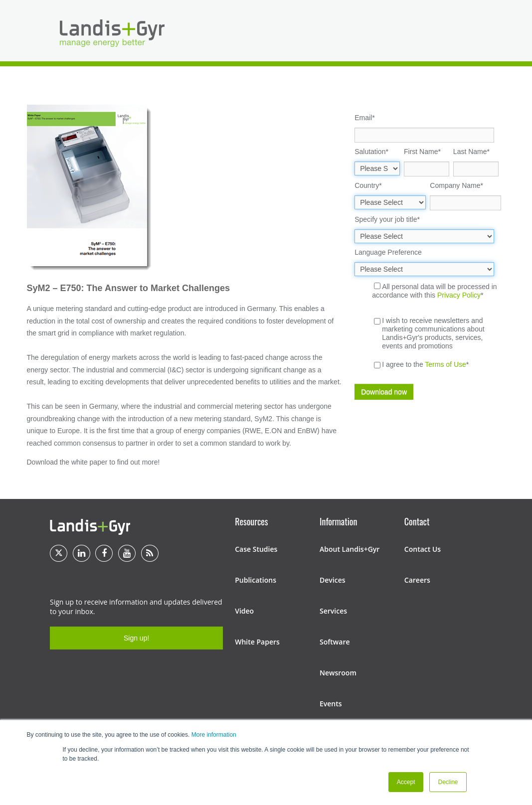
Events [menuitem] (331, 704)
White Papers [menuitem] (257, 642)
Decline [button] (448, 782)
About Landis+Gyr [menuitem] (350, 549)
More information (214, 735)
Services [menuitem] (333, 611)
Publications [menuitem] (256, 580)
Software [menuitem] (335, 642)
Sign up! (136, 638)
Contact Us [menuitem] (423, 549)
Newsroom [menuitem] (338, 673)
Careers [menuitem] (417, 580)
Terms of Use (445, 364)
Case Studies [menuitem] (256, 549)
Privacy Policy (459, 295)
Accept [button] (406, 782)
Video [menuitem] (244, 611)
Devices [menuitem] (333, 580)
